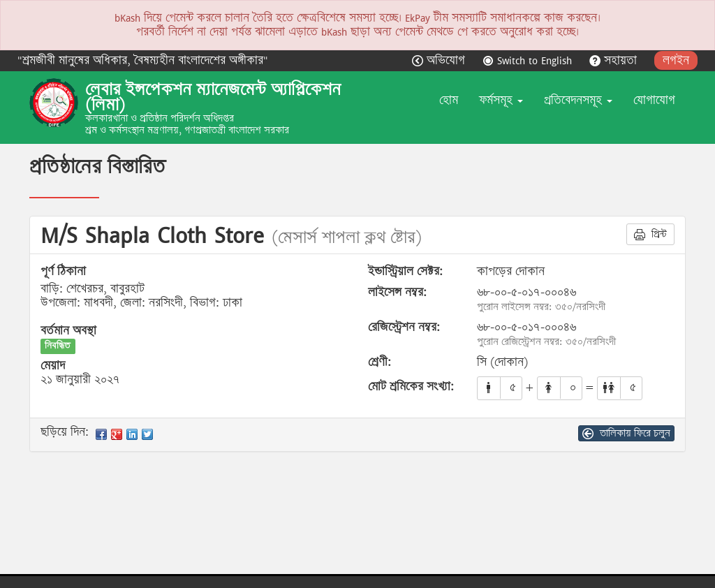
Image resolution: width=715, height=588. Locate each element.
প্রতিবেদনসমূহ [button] (578, 100)
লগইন (676, 60)
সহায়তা (615, 60)
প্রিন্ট (650, 234)
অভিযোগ (440, 60)
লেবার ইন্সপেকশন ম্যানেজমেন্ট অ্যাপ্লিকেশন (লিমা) (213, 97)
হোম (449, 100)
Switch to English (529, 60)
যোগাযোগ (654, 100)
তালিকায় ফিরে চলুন (626, 433)
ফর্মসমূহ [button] (501, 100)
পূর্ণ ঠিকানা (63, 272)
